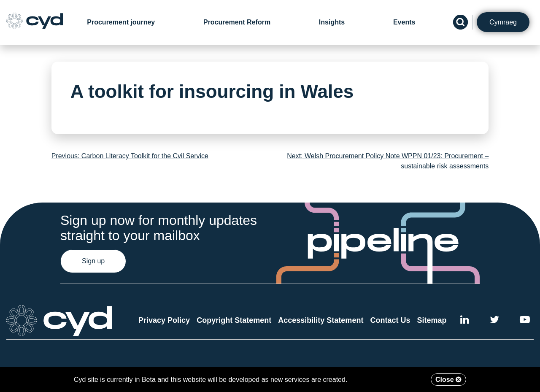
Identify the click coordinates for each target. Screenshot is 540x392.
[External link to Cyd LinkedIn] (465, 321)
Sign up (93, 261)
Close (448, 380)
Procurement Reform (237, 22)
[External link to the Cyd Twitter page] (494, 321)
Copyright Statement (234, 320)
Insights (332, 22)
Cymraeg (503, 22)
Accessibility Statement (321, 320)
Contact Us (390, 320)
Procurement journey (121, 22)
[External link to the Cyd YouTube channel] (525, 321)
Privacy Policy (164, 320)
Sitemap (432, 320)
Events (404, 22)
